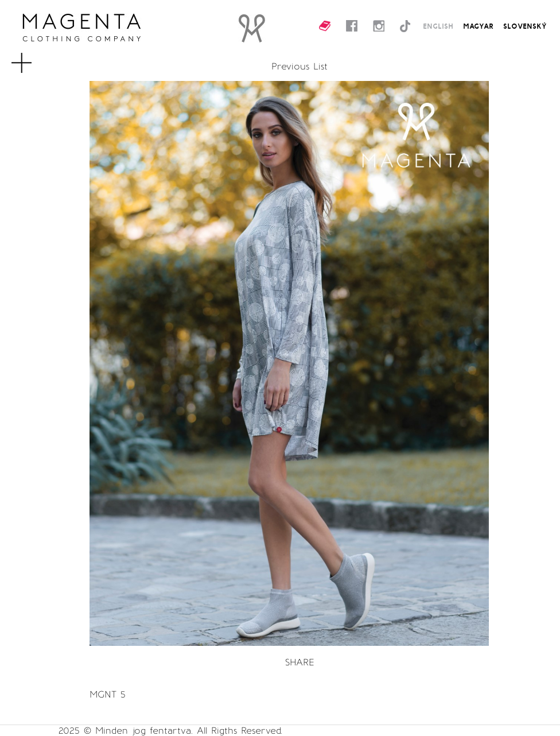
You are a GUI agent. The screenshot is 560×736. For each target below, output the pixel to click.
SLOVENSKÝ (525, 26)
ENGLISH (438, 26)
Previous (290, 66)
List (320, 66)
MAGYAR (478, 26)
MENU (36, 57)
